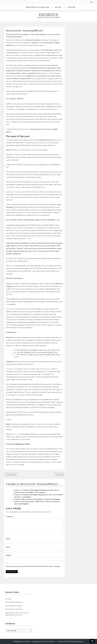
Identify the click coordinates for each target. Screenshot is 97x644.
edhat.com (25, 73)
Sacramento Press (49, 71)
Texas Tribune (51, 76)
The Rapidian (32, 68)
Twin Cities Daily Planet (23, 71)
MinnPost (30, 76)
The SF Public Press (43, 140)
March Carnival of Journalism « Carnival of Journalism (41, 499)
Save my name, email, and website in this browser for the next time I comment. (33, 566)
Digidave (49, 15)
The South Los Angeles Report (47, 68)
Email (8, 547)
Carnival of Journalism (32, 40)
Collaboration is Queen (22, 444)
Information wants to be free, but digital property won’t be (17, 614)
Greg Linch (48, 50)
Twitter (71, 7)
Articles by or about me (37, 7)
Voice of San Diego (40, 76)
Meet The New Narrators (14, 609)
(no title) (8, 599)
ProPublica (15, 79)
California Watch (26, 79)
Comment (9, 517)
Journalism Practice (54, 34)
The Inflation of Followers (14, 602)
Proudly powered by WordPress (43, 641)
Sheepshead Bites (15, 73)
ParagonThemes (77, 641)
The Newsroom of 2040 (13, 606)
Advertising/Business (41, 34)
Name (8, 539)
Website (9, 555)
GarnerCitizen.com (37, 71)
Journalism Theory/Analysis (14, 37)
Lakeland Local (33, 73)
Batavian (50, 107)
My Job (58, 7)
